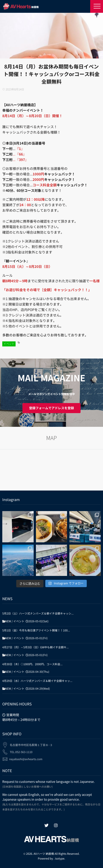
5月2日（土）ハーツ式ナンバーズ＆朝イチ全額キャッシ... (38, 614)
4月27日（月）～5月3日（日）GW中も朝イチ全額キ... (35, 647)
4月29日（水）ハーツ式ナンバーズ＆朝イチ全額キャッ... (37, 681)
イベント (9, 344)
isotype (60, 859)
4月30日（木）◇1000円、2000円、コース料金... (32, 664)
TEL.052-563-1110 (21, 750)
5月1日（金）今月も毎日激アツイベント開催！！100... (36, 631)
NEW (8, 621)
